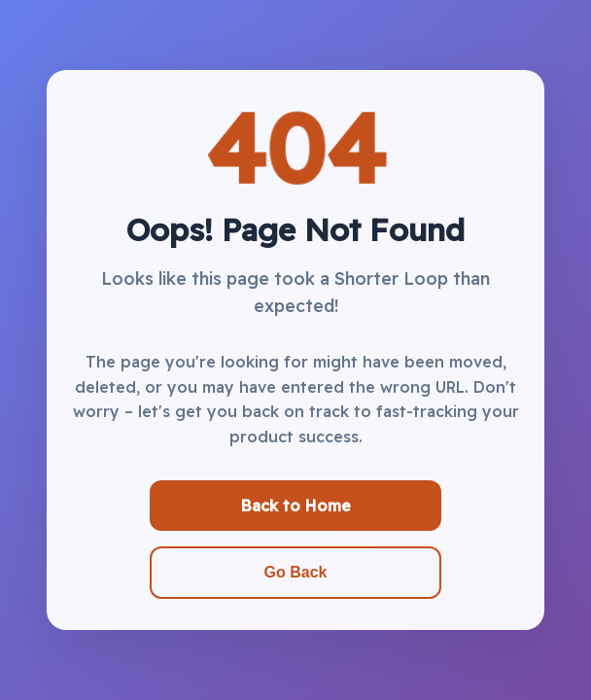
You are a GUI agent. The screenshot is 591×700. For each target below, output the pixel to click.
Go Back (296, 572)
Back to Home (296, 506)
